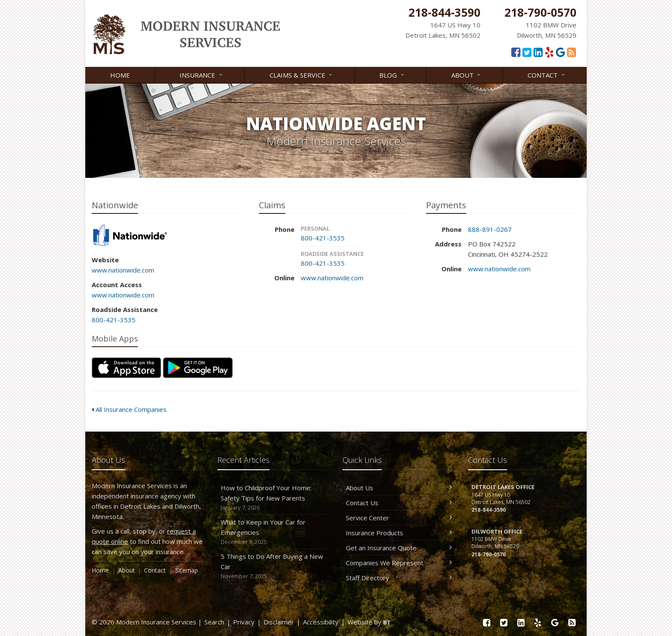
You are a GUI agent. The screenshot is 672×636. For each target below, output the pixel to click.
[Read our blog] (571, 52)
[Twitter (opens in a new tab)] (527, 52)
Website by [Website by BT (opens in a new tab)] (369, 622)
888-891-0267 (490, 229)
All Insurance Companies (129, 409)
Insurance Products (399, 533)
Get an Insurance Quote (399, 548)
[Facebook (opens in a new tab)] (516, 52)
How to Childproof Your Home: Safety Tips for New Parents (274, 498)
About (466, 74)
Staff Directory (399, 578)
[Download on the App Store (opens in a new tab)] (126, 368)
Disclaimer (279, 622)
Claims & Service (301, 74)
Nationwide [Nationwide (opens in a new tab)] (130, 236)
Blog (392, 74)
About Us (399, 488)
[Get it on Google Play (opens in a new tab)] (198, 368)
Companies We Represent (399, 563)
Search (214, 622)
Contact (547, 74)
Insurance (201, 74)
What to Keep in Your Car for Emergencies (274, 532)
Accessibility (321, 622)
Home (120, 75)
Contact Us (399, 503)
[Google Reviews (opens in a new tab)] (560, 52)
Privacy (244, 622)
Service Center (399, 518)
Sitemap (187, 570)
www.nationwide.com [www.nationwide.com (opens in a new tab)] (123, 270)
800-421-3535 (114, 320)
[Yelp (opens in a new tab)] (549, 52)
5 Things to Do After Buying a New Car (274, 566)
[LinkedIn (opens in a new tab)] (538, 52)
